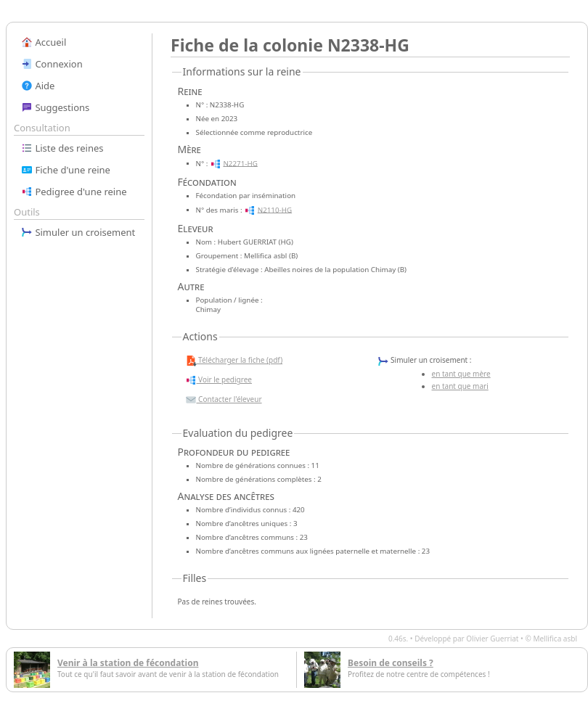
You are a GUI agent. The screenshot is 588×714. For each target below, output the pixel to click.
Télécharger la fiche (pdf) (234, 361)
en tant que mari (460, 386)
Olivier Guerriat (492, 639)
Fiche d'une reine (66, 170)
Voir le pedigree (219, 380)
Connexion (52, 64)
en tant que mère (461, 374)
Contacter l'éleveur (224, 400)
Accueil (44, 42)
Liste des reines (62, 148)
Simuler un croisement (78, 232)
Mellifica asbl (555, 639)
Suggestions (55, 107)
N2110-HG (275, 209)
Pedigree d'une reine (74, 192)
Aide (38, 86)
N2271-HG (240, 163)
